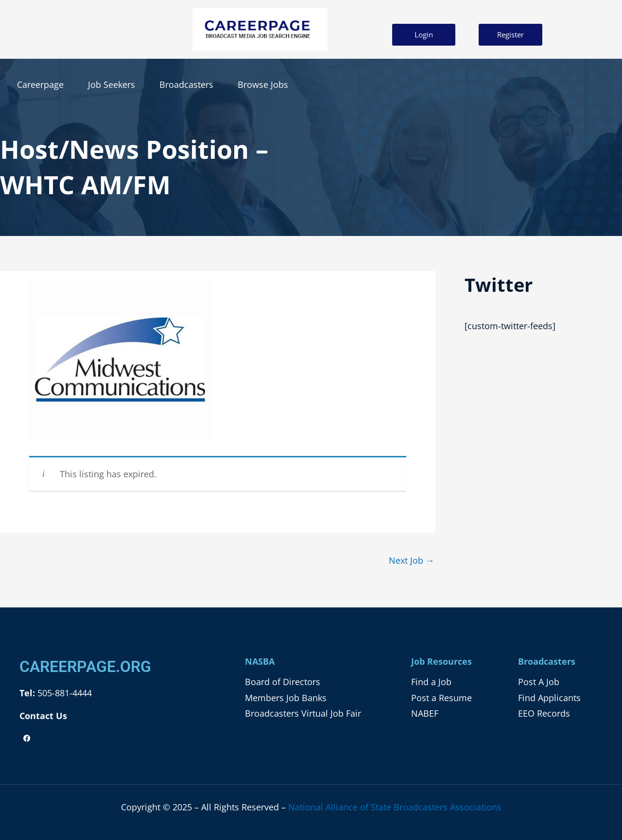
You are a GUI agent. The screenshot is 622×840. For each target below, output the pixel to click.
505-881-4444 (63, 693)
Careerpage (40, 84)
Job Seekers (112, 84)
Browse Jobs (263, 84)
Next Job (412, 560)
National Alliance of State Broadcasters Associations (395, 807)
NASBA (260, 661)
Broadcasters (186, 84)
